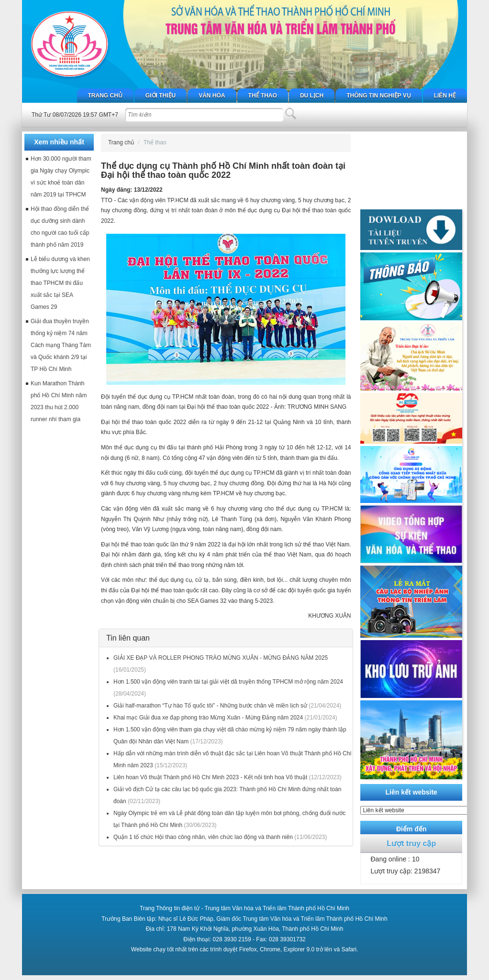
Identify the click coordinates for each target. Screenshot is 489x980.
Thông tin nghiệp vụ (378, 96)
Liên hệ (445, 96)
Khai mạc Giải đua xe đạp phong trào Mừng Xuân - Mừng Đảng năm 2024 (208, 718)
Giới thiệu (161, 96)
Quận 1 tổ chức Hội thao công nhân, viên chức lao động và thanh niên (203, 837)
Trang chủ (105, 96)
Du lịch (312, 96)
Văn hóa (212, 96)
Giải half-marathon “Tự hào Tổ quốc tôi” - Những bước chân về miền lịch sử (210, 706)
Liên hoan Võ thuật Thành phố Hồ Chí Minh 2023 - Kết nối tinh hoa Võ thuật (210, 777)
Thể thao (263, 96)
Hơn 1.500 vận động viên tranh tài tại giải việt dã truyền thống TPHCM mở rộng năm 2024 (228, 682)
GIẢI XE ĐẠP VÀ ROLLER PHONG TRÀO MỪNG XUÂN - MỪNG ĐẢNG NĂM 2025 (221, 658)
